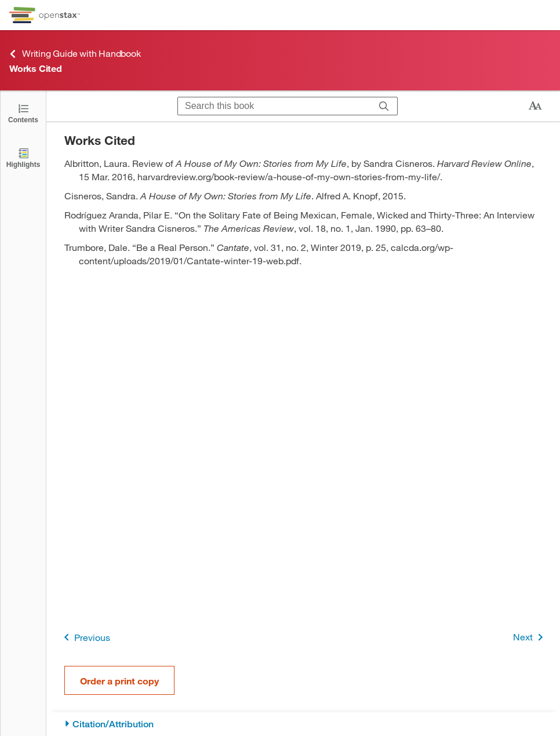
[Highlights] (23, 157)
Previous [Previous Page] (85, 637)
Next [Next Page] (530, 637)
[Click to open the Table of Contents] (23, 113)
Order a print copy (119, 681)
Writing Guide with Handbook (75, 54)
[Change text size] (535, 106)
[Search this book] (274, 106)
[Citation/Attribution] (303, 724)
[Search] (384, 106)
